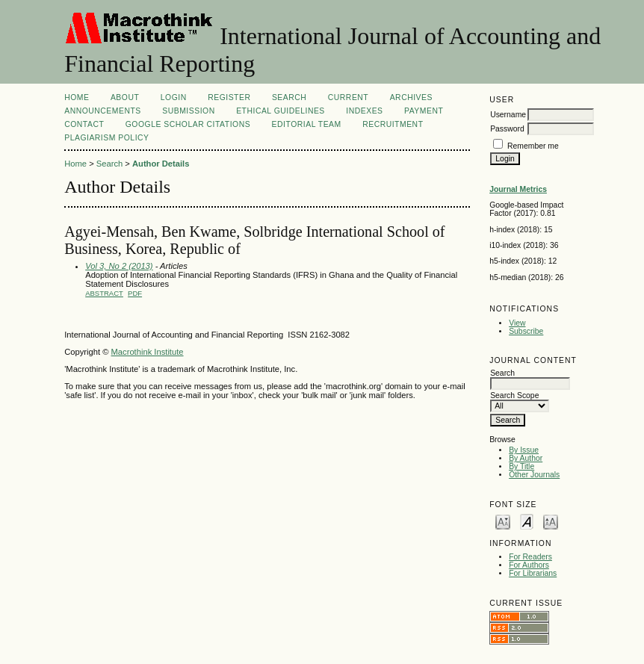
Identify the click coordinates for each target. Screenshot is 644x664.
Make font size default (527, 521)
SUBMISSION (188, 111)
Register (229, 97)
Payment (424, 111)
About (125, 97)
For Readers (530, 557)
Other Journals (534, 475)
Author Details (161, 164)
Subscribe (526, 331)
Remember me (533, 146)
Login (174, 97)
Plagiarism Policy (106, 138)
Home (77, 97)
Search (289, 97)
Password (507, 129)
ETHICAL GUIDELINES (281, 111)
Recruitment (393, 124)
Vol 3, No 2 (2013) (119, 266)
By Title (521, 466)
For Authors (529, 565)
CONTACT (84, 124)
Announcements (103, 111)
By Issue (524, 450)
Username (508, 115)
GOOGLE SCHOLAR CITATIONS (188, 124)
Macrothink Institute (148, 352)
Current (348, 97)
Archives (411, 97)
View (517, 323)
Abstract (104, 293)
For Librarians (533, 573)
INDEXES (364, 111)
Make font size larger (551, 521)
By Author (526, 458)
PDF (135, 293)
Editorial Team (307, 124)
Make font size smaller (503, 521)
